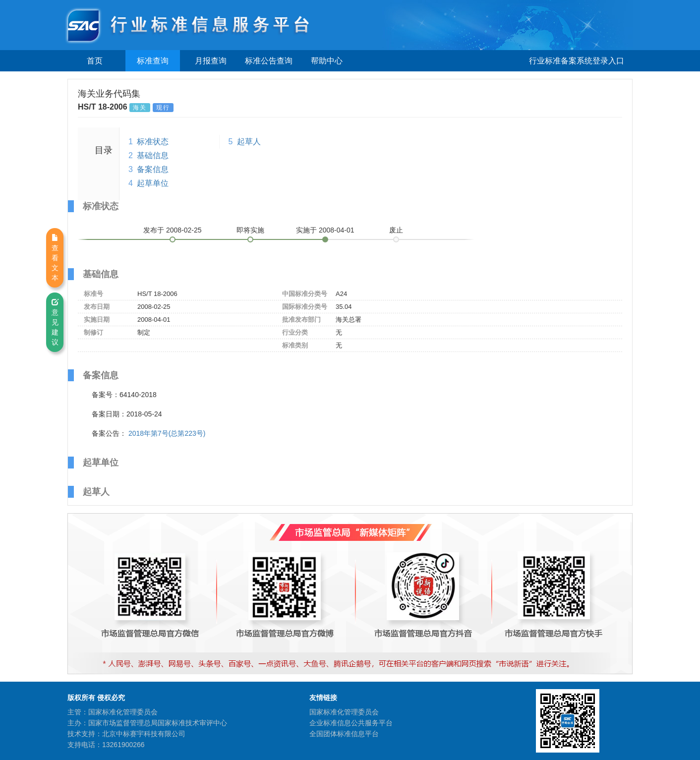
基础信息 (153, 155)
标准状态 (153, 142)
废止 (396, 230)
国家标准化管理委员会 (344, 712)
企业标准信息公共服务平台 (351, 723)
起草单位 (153, 183)
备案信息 (153, 169)
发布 (173, 230)
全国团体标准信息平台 (344, 734)
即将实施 (250, 230)
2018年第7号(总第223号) (167, 433)
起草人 (249, 142)
